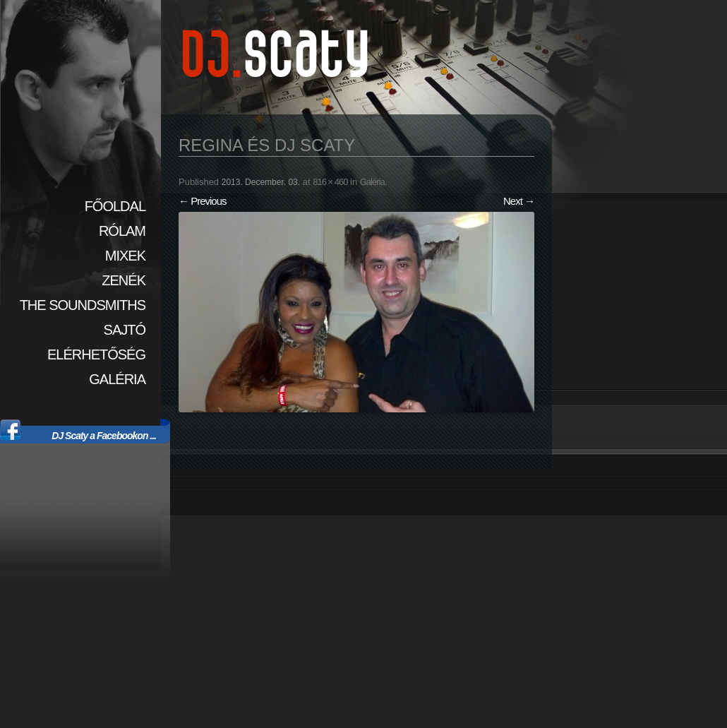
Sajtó (125, 330)
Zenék (124, 280)
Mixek (125, 256)
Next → (519, 201)
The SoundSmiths (83, 305)
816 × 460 (330, 182)
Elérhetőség (96, 354)
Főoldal (115, 206)
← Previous (203, 201)
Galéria (117, 379)
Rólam (122, 231)
